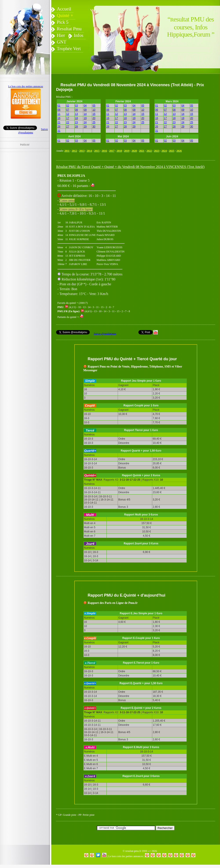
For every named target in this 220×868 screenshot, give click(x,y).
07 (68, 110)
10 (94, 110)
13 (76, 114)
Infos (79, 35)
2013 (82, 151)
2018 (119, 151)
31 (59, 131)
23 (76, 122)
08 (76, 110)
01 (59, 106)
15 (94, 114)
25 (94, 122)
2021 (142, 151)
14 (85, 114)
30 (94, 127)
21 (59, 122)
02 (68, 106)
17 (68, 118)
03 (76, 106)
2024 (164, 151)
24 (85, 122)
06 (59, 110)
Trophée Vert (69, 49)
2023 (157, 151)
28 (76, 127)
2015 (97, 151)
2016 (104, 151)
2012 (74, 151)
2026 (179, 151)
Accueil (64, 9)
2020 (134, 151)
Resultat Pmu (69, 29)
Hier (61, 35)
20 (94, 118)
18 (76, 118)
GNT (61, 42)
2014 (89, 151)
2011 (67, 151)
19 (85, 118)
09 (85, 110)
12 (68, 114)
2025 (172, 151)
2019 (127, 151)
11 (59, 114)
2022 (149, 151)
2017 (112, 151)
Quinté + (65, 15)
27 (68, 127)
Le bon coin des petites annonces (126, 856)
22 (68, 122)
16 (59, 118)
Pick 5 (63, 22)
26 (59, 127)
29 (85, 127)
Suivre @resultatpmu (105, 334)
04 (85, 106)
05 (94, 106)
